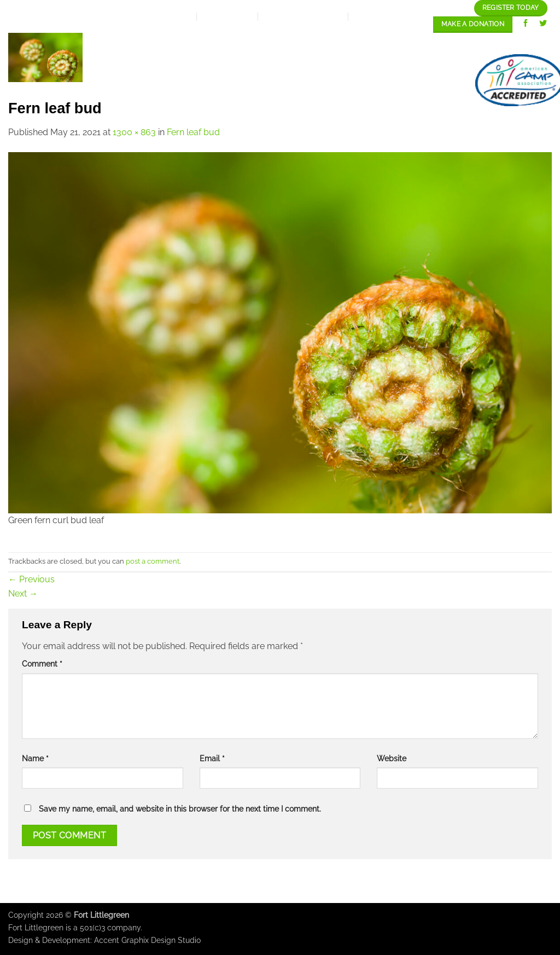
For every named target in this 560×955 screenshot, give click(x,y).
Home (138, 43)
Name (35, 758)
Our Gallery (426, 43)
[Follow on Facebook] (526, 24)
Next (23, 594)
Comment (42, 664)
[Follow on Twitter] (543, 24)
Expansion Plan (254, 43)
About (183, 44)
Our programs (343, 43)
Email (212, 758)
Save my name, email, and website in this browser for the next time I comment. (180, 809)
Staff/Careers (508, 43)
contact (433, 80)
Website (392, 758)
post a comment (153, 561)
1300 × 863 (134, 132)
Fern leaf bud (193, 132)
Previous (31, 579)
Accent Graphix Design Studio (147, 940)
